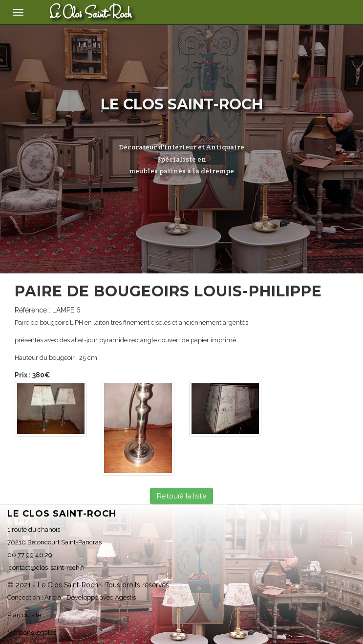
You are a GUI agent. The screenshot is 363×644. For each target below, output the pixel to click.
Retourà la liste (181, 496)
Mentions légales (32, 633)
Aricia (53, 597)
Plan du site (24, 615)
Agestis (125, 597)
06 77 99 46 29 (30, 555)
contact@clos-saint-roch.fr (46, 568)
